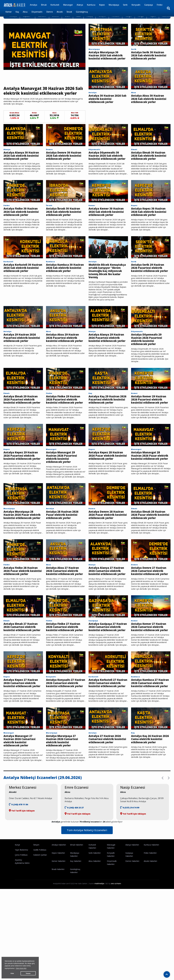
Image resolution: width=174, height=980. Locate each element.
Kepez (102, 5)
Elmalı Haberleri (77, 896)
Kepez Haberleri (58, 904)
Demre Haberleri (132, 912)
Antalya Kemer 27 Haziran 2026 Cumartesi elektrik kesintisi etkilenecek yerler (149, 669)
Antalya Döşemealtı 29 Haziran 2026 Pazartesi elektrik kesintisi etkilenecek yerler (149, 362)
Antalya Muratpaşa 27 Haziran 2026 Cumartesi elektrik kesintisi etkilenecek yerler (64, 791)
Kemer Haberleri (58, 912)
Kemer (9, 12)
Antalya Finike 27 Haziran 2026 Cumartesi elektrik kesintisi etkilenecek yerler (64, 669)
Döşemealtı (37, 12)
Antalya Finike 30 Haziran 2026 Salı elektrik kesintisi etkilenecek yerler (23, 226)
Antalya (33, 5)
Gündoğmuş (82, 12)
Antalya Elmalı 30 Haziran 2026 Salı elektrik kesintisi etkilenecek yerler (151, 165)
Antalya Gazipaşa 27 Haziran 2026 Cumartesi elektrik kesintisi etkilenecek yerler (107, 669)
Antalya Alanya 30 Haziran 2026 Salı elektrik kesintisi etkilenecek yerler (23, 165)
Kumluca (91, 5)
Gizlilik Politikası (40, 901)
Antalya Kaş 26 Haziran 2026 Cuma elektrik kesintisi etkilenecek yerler (149, 791)
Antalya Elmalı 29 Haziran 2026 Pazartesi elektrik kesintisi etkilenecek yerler (21, 426)
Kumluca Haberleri (151, 896)
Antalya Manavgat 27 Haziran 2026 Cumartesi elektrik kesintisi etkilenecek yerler (22, 791)
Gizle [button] (12, 973)
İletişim (36, 896)
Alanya (80, 5)
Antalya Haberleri (59, 896)
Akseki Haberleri (150, 912)
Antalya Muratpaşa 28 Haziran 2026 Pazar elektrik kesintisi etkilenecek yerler (20, 547)
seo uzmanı (116, 935)
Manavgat (68, 5)
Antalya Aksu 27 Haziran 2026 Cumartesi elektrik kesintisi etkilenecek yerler (65, 608)
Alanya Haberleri (132, 896)
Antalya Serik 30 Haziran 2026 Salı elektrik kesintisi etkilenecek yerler (150, 58)
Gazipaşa (149, 5)
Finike (160, 5)
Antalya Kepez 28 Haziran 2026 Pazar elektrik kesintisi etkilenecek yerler (108, 487)
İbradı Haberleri (58, 921)
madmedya (99, 935)
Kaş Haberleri (76, 912)
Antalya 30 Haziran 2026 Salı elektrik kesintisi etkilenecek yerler (107, 104)
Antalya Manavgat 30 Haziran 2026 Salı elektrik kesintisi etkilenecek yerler (44, 94)
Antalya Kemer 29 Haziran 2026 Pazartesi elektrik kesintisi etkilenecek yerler (149, 426)
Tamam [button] (28, 973)
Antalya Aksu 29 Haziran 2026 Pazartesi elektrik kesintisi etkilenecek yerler (65, 362)
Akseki (60, 12)
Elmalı (44, 5)
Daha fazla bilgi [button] (21, 968)
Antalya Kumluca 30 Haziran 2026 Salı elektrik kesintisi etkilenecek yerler (66, 287)
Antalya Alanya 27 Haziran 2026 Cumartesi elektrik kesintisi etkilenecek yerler (107, 608)
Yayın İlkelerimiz (21, 901)
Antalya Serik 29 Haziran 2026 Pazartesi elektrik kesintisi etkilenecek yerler (150, 287)
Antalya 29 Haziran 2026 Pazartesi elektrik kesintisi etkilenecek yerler (22, 362)
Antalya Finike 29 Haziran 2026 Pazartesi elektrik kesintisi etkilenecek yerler (63, 426)
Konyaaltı (136, 5)
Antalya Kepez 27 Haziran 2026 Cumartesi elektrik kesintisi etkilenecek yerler (23, 730)
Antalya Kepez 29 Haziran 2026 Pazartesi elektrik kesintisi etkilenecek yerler (23, 487)
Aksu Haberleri (95, 912)
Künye (17, 896)
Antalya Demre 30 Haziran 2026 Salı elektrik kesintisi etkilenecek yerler (66, 165)
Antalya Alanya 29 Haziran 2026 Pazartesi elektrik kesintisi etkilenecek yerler (106, 362)
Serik (125, 5)
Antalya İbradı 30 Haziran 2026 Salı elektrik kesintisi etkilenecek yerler (66, 226)
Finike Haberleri (150, 904)
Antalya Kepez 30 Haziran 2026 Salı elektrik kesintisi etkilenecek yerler (151, 226)
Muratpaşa (114, 5)
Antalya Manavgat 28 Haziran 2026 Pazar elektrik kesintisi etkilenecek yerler (147, 487)
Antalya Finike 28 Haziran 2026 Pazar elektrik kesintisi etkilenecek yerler (18, 608)
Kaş (17, 12)
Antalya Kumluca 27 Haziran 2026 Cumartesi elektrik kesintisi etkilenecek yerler (149, 730)
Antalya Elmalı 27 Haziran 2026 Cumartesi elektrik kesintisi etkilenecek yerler (22, 669)
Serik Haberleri (95, 904)
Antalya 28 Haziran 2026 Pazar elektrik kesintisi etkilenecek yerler (64, 546)
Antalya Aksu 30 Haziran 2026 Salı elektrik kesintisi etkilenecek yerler (150, 106)
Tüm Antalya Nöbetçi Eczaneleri (87, 881)
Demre (50, 12)
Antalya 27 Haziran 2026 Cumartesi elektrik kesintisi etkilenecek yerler (107, 791)
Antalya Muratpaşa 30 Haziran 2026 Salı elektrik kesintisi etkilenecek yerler (108, 58)
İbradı (69, 12)
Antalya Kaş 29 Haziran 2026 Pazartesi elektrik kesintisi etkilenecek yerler (106, 426)
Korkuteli (55, 5)
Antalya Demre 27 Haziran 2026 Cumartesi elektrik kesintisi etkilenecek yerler (149, 608)
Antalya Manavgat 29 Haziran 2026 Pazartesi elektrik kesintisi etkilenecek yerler (63, 487)
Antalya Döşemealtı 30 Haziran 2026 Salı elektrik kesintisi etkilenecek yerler (108, 165)
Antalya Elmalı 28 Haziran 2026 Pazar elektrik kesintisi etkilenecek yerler (146, 547)
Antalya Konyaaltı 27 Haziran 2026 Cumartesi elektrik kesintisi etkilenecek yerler (64, 730)
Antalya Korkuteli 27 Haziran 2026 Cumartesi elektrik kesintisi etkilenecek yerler (107, 730)
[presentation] (162, 829)
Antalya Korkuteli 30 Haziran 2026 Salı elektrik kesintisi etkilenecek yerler (23, 287)
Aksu (25, 12)
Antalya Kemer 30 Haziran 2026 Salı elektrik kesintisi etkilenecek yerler (108, 226)
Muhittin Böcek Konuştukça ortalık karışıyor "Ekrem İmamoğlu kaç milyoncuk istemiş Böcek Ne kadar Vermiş (108, 290)
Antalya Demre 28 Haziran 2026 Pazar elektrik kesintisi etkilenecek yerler (103, 547)
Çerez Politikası (21, 906)
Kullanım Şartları (40, 906)
